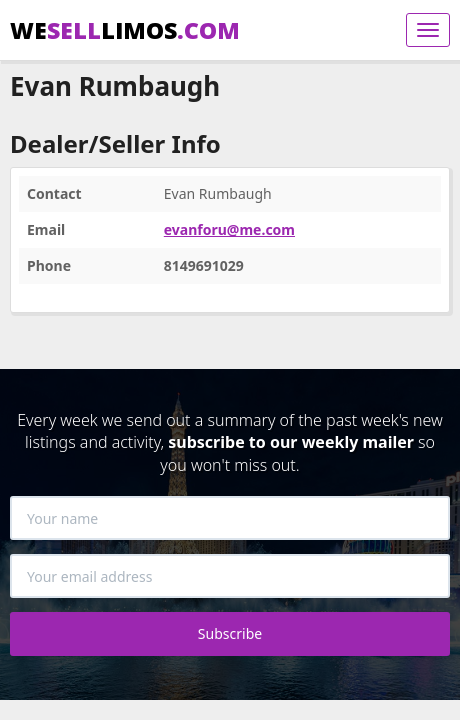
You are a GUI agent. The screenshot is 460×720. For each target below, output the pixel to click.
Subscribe (230, 633)
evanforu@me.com (229, 229)
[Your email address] (230, 576)
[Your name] (230, 518)
